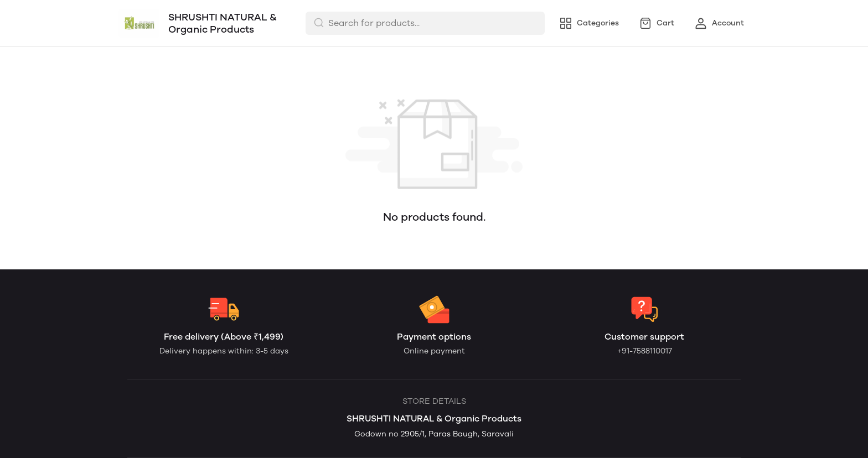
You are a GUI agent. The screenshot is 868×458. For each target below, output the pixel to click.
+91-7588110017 (645, 351)
